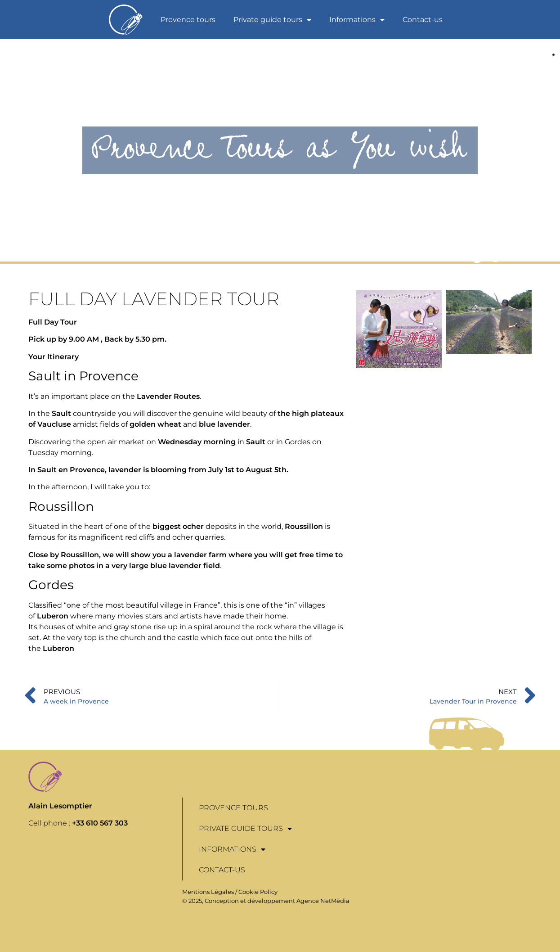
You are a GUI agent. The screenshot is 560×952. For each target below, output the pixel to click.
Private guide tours (272, 20)
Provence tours (188, 20)
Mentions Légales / (210, 892)
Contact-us (423, 20)
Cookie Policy (258, 892)
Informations (357, 20)
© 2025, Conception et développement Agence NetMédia (266, 901)
